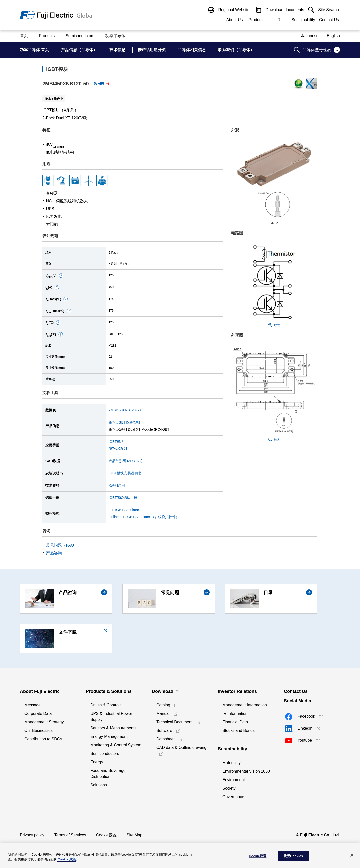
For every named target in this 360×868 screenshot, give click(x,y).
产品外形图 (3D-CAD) (126, 461)
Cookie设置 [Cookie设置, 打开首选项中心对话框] (258, 856)
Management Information (245, 705)
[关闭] (352, 855)
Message (33, 705)
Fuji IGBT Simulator (124, 510)
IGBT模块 (116, 442)
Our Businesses (39, 731)
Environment (234, 780)
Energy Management (109, 737)
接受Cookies (293, 856)
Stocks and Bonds (239, 731)
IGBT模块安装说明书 (125, 473)
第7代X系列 (118, 449)
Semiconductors (105, 754)
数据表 (99, 84)
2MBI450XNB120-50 (125, 410)
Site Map (135, 835)
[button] (61, 276)
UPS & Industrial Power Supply (111, 717)
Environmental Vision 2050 (246, 771)
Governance (233, 797)
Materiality (232, 763)
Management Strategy (44, 722)
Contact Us (329, 20)
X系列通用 (117, 485)
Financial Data (235, 722)
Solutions (99, 785)
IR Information (235, 714)
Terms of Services (70, 835)
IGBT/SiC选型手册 (123, 498)
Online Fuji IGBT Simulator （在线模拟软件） (144, 517)
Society (229, 788)
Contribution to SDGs (43, 739)
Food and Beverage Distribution (108, 774)
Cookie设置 (106, 835)
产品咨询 (54, 553)
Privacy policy (32, 835)
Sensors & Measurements (113, 728)
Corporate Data (38, 714)
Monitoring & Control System (116, 745)
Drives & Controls (106, 705)
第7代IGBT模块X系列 (125, 422)
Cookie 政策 (67, 859)
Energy (97, 762)
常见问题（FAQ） (62, 545)
